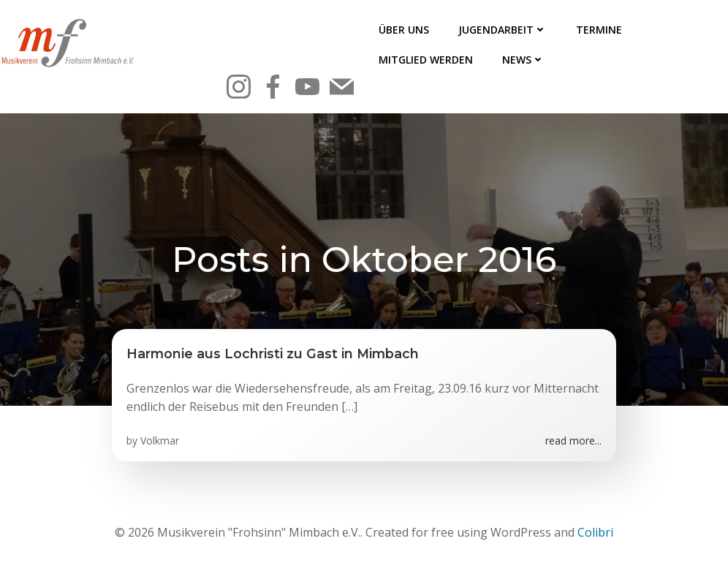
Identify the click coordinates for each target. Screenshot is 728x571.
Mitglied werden (426, 60)
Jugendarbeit (503, 30)
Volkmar (160, 440)
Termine (599, 30)
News (523, 60)
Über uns (404, 30)
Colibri (595, 532)
